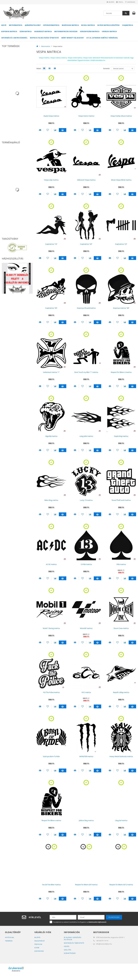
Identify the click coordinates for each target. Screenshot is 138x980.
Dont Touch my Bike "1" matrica (86, 372)
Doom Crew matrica (121, 628)
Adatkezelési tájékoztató (74, 943)
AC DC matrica (51, 564)
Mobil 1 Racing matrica (51, 628)
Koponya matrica (9, 31)
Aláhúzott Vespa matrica (86, 180)
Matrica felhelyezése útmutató (44, 38)
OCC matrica (86, 692)
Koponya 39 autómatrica (86, 308)
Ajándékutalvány (33, 25)
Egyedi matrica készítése (109, 25)
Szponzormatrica (51, 25)
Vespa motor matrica (86, 116)
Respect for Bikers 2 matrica (121, 372)
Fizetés (67, 946)
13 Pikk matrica (86, 564)
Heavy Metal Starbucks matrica (121, 756)
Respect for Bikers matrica (51, 820)
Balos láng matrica (51, 500)
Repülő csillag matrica (121, 692)
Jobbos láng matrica (86, 820)
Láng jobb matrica (86, 436)
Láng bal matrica (121, 820)
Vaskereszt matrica (43, 31)
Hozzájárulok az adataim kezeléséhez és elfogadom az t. (80, 922)
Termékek (9, 941)
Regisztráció (40, 941)
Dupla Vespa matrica (51, 116)
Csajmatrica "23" (121, 244)
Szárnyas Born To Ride (51, 756)
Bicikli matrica (88, 25)
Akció (4, 25)
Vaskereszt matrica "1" (51, 372)
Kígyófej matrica (51, 436)
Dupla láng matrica (121, 436)
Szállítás (68, 950)
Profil (118, 2)
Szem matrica (26, 31)
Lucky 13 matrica (86, 500)
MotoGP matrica (86, 628)
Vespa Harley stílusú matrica (121, 116)
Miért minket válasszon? (73, 38)
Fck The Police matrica (51, 692)
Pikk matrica (121, 564)
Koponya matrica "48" (121, 308)
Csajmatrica (128, 25)
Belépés (107, 2)
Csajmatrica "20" (86, 244)
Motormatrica (16, 25)
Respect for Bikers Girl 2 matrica (121, 885)
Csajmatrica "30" (51, 308)
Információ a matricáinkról (14, 38)
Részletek (40, 130)
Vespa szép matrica (51, 180)
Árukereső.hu (16, 971)
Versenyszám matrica (90, 31)
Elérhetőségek (70, 953)
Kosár (37, 948)
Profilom (38, 944)
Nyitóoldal (10, 937)
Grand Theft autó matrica (121, 500)
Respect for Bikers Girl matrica (86, 885)
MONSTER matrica (86, 756)
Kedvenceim (39, 951)
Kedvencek (130, 2)
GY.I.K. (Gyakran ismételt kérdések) (102, 38)
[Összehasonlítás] (55, 130)
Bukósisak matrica (70, 25)
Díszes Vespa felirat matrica (121, 180)
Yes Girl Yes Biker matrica (51, 885)
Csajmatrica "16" (51, 244)
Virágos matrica (109, 31)
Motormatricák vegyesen (66, 31)
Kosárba (63, 130)
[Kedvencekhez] (48, 130)
